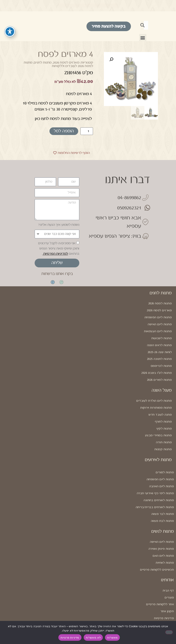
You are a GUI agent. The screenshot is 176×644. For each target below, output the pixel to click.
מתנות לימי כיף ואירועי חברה (155, 480)
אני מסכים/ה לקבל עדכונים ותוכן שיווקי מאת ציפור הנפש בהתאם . (59, 249)
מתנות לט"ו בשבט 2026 (157, 367)
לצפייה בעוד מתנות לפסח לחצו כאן (63, 119)
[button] (143, 38)
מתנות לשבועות (162, 335)
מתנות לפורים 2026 (159, 374)
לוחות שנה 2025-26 (160, 348)
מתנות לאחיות (165, 546)
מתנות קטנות (163, 439)
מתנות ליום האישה (160, 322)
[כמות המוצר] (87, 131)
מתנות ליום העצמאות (158, 329)
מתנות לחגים (43, 63)
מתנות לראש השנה (159, 342)
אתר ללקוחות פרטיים (160, 585)
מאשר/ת (112, 638)
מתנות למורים (165, 461)
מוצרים (169, 579)
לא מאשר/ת (93, 638)
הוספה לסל (64, 131)
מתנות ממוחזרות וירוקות (156, 400)
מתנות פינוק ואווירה (161, 533)
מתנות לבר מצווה (163, 500)
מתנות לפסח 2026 (160, 303)
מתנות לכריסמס (161, 361)
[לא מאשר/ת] (169, 632)
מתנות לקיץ (164, 420)
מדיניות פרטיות (164, 598)
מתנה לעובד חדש (160, 407)
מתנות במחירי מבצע (158, 426)
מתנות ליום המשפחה (158, 316)
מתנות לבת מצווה (162, 506)
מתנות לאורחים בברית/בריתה (155, 493)
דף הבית (168, 572)
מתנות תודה (164, 432)
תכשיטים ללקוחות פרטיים (157, 552)
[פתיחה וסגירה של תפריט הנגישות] (10, 32)
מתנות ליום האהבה (162, 474)
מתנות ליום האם (163, 539)
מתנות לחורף (163, 413)
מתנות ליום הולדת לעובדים (154, 394)
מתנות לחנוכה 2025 (159, 354)
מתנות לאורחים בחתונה (159, 487)
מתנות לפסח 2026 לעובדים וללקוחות (58, 64)
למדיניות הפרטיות (55, 254)
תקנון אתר (167, 592)
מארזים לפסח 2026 (66, 63)
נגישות (170, 604)
